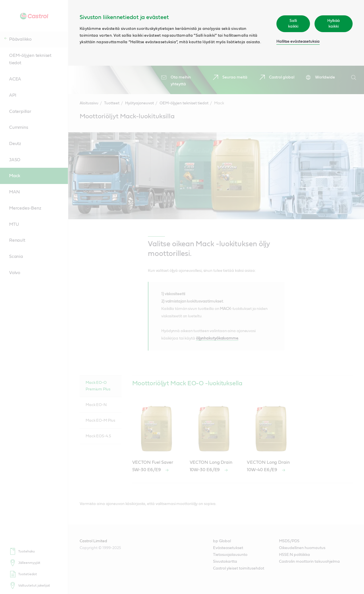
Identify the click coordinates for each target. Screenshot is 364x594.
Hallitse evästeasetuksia (298, 42)
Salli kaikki (293, 24)
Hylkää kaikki (334, 24)
